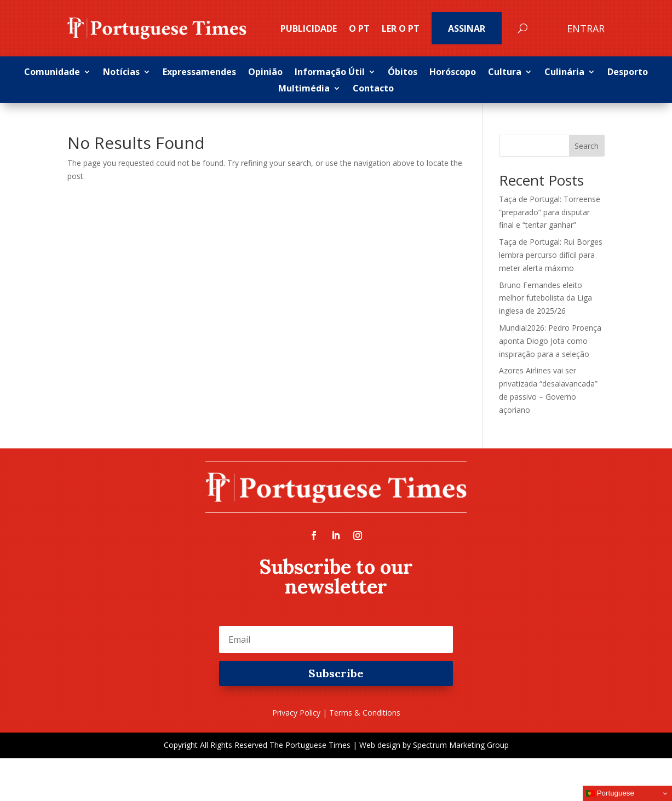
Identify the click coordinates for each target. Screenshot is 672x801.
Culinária (564, 73)
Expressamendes (199, 73)
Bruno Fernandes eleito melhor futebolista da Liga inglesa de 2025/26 (545, 298)
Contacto (373, 89)
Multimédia (304, 89)
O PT (359, 28)
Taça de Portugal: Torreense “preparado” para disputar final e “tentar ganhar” (550, 212)
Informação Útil (330, 73)
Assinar (467, 28)
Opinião (265, 73)
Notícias (121, 73)
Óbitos (403, 73)
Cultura (505, 73)
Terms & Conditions (365, 713)
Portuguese (610, 793)
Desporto (628, 73)
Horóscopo (453, 73)
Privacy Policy (296, 713)
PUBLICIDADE (309, 28)
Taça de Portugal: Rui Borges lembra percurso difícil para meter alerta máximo (551, 255)
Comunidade (52, 73)
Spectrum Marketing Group (461, 745)
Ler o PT (401, 28)
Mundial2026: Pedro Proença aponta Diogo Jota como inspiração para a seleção (550, 341)
